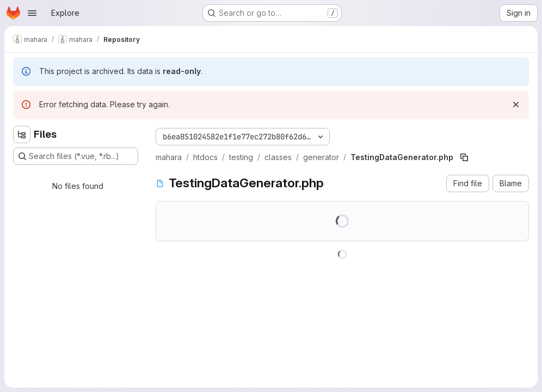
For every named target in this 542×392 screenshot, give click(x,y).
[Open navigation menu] (32, 13)
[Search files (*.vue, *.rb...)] (76, 156)
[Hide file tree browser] (22, 134)
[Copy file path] (464, 157)
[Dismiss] (516, 105)
